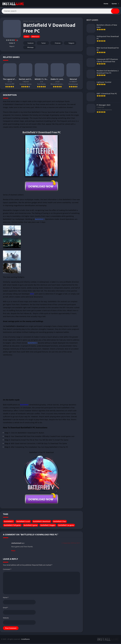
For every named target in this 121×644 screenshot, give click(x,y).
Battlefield (24, 405)
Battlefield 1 (40, 220)
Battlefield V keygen (48, 526)
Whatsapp (29, 48)
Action (38, 22)
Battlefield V (9, 522)
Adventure (35, 37)
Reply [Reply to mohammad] (13, 551)
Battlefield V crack (23, 522)
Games (114, 4)
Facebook (29, 44)
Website (6, 619)
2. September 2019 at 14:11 (71, 544)
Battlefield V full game (12, 526)
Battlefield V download (42, 522)
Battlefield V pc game (66, 526)
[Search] (60, 12)
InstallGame (25, 640)
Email (5, 608)
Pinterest (56, 44)
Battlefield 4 (33, 344)
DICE (32, 295)
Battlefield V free (60, 522)
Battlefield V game (30, 526)
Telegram (70, 44)
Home (106, 4)
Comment (7, 570)
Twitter (42, 44)
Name (6, 598)
